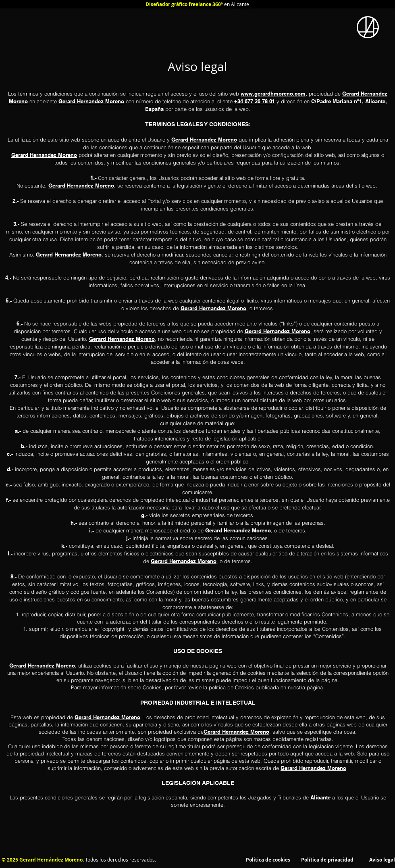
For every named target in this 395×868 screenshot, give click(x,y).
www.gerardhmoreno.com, (274, 94)
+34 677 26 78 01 (255, 101)
